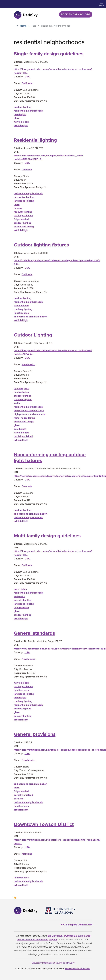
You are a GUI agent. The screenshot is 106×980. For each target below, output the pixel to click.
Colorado (27, 170)
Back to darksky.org (76, 14)
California (27, 83)
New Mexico (28, 364)
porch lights (20, 589)
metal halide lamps (24, 418)
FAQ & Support (69, 925)
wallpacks (19, 596)
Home (23, 26)
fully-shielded (21, 122)
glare (17, 118)
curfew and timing (24, 227)
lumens (18, 208)
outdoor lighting (23, 107)
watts (17, 403)
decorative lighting (24, 197)
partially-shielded (23, 216)
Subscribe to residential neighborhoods (15, 898)
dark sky (19, 799)
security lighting (23, 600)
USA (27, 77)
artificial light (21, 126)
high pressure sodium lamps (30, 414)
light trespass (21, 313)
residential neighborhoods (28, 111)
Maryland (27, 854)
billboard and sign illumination (30, 317)
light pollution (21, 392)
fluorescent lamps (24, 422)
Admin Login (85, 925)
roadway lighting (23, 212)
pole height (20, 114)
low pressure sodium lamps (29, 411)
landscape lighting (24, 201)
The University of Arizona (78, 969)
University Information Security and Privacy (53, 963)
